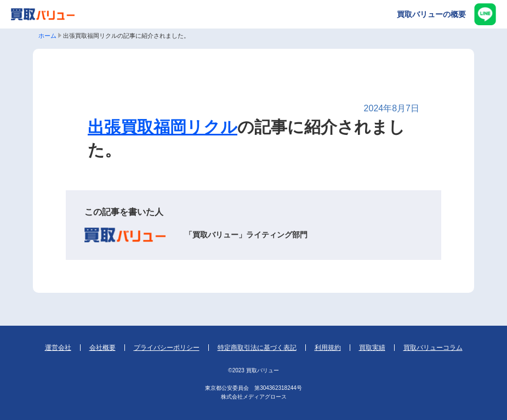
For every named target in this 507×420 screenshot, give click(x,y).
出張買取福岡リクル (163, 127)
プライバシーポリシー (167, 348)
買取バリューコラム (433, 348)
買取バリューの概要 (431, 14)
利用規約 (328, 348)
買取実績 (372, 348)
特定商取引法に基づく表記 (257, 348)
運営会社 (58, 348)
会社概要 (102, 348)
